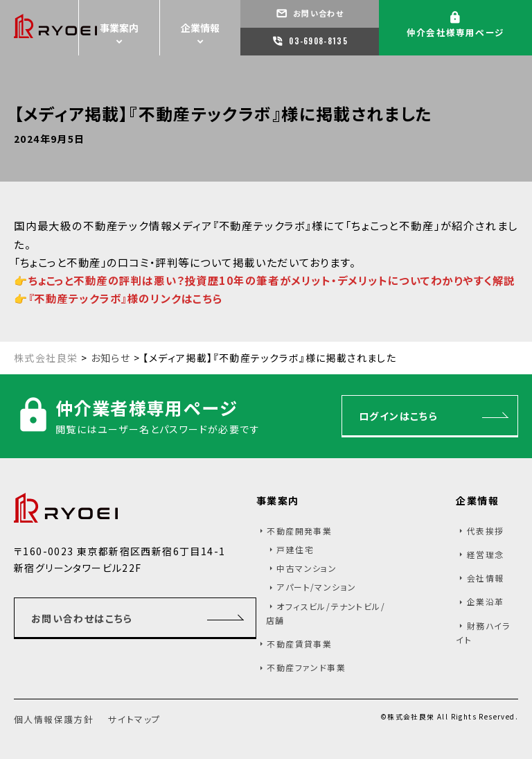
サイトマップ (134, 719)
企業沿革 (486, 601)
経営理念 (486, 554)
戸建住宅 (295, 549)
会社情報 (486, 578)
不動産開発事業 (299, 531)
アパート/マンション (316, 587)
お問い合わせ (317, 13)
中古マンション (307, 568)
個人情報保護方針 (54, 719)
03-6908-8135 (317, 41)
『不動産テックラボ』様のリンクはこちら (126, 298)
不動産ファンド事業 (306, 667)
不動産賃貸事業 (299, 644)
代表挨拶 (486, 531)
